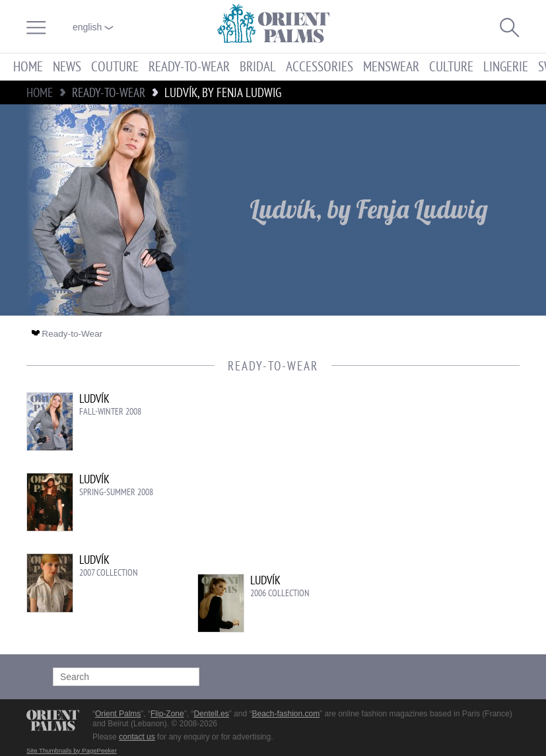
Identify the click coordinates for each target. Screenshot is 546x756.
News (67, 67)
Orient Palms (118, 714)
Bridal (258, 67)
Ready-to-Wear (189, 67)
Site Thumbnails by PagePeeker (72, 750)
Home (28, 67)
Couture (115, 67)
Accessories (320, 67)
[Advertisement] (407, 481)
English (93, 27)
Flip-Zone (167, 714)
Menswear (391, 67)
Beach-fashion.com (286, 714)
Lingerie (506, 67)
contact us (137, 737)
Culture (451, 67)
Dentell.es (211, 714)
